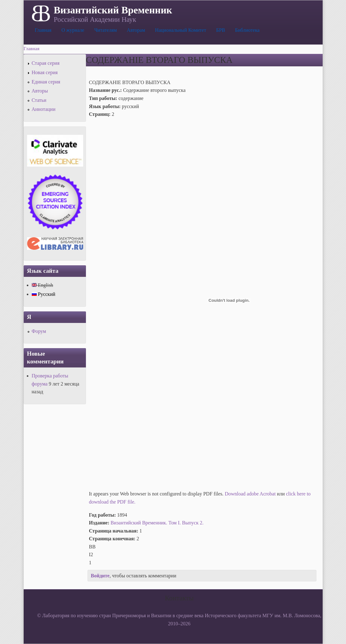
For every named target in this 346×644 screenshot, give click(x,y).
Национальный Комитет (181, 30)
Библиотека (247, 30)
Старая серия (46, 63)
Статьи (39, 100)
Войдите (100, 576)
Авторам (136, 30)
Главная (43, 30)
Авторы (40, 91)
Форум (39, 331)
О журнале (73, 30)
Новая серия (45, 72)
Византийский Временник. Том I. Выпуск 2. (157, 523)
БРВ (221, 30)
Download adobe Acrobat (251, 494)
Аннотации (44, 109)
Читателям (106, 30)
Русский (44, 294)
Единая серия (46, 82)
